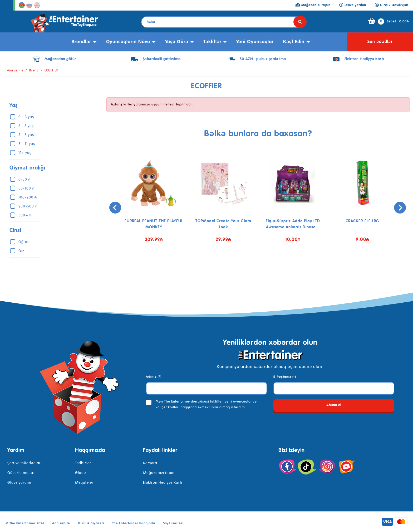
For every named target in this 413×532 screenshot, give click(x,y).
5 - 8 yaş (26, 135)
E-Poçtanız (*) (285, 377)
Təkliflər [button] (212, 42)
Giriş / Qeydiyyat (392, 5)
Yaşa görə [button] (177, 42)
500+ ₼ (25, 215)
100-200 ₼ (28, 197)
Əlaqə (80, 473)
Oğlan (24, 242)
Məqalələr (84, 483)
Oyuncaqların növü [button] (128, 42)
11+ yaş (25, 153)
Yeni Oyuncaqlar (255, 42)
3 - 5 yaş (26, 126)
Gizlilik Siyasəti (91, 524)
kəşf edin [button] (294, 42)
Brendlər (81, 42)
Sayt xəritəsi (173, 524)
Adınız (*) (154, 377)
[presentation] (113, 208)
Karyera (150, 463)
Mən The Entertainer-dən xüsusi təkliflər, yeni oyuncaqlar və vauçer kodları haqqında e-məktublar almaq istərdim (206, 405)
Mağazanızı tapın (159, 473)
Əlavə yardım (19, 483)
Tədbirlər (83, 463)
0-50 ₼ (24, 180)
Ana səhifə (15, 71)
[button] (254, 268)
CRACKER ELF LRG (362, 221)
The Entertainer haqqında (134, 524)
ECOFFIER (51, 71)
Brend (34, 71)
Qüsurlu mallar (21, 473)
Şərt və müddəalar (24, 463)
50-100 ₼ (26, 188)
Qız (21, 251)
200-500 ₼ (28, 206)
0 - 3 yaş (26, 117)
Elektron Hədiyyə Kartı (163, 483)
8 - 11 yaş (27, 144)
